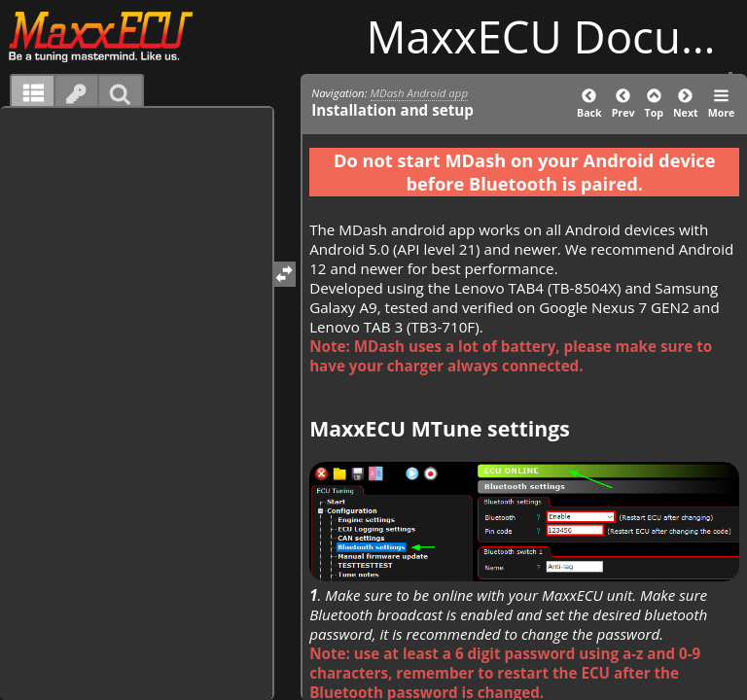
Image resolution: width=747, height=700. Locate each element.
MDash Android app (419, 93)
